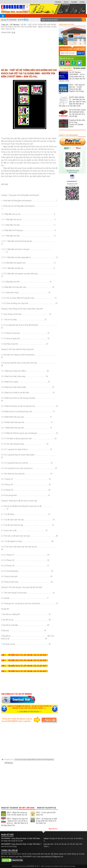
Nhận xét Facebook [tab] (10, 808)
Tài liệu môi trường (69, 866)
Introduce (58, 2)
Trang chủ (5, 25)
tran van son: (48, 844)
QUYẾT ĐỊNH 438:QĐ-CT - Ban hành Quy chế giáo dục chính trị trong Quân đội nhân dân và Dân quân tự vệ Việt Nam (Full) (72, 102)
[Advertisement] (30, 50)
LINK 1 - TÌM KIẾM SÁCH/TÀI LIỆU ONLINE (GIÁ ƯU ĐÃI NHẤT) (24, 655)
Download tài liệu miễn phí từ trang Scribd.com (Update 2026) (77, 123)
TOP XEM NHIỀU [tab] (66, 68)
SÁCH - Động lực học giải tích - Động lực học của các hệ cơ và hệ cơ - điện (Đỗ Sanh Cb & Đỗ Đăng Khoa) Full (14, 822)
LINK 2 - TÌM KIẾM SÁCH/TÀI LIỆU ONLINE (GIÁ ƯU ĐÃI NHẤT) (24, 660)
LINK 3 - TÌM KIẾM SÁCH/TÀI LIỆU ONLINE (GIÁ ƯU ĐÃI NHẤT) (24, 666)
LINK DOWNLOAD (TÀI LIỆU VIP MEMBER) (16, 694)
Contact (82, 2)
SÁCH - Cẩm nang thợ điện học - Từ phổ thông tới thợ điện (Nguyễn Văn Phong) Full (72, 89)
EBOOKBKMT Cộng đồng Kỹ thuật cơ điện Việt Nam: (21, 838)
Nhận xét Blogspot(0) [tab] (47, 808)
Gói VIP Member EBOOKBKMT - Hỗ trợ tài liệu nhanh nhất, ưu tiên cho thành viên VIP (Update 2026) (72, 77)
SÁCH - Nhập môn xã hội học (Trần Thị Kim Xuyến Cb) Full (17, 814)
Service (66, 2)
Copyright (74, 2)
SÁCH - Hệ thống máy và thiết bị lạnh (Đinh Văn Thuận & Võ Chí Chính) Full (47, 821)
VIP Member (15, 25)
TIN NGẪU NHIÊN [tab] (79, 68)
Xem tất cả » (53, 829)
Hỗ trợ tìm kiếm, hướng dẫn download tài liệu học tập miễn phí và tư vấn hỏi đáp (77, 113)
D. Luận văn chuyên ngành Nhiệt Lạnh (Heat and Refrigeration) (34, 759)
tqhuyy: (46, 838)
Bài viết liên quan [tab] (27, 808)
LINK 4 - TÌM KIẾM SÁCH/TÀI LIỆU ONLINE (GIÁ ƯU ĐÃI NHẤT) (24, 671)
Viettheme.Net (58, 866)
